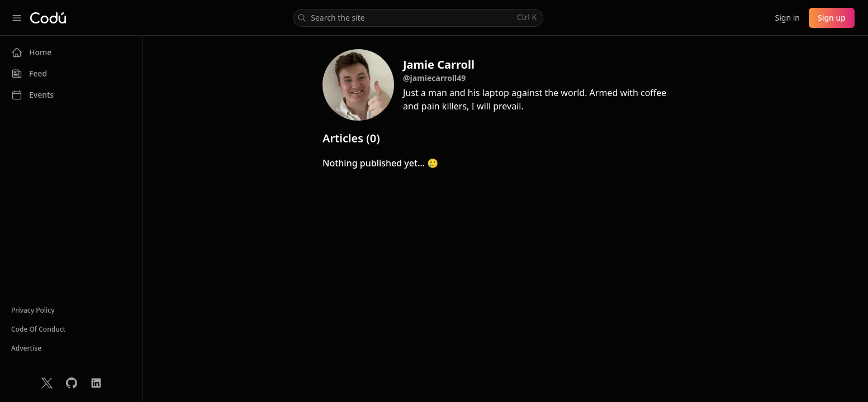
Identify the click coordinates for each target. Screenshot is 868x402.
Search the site (417, 18)
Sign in (787, 18)
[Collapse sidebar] (17, 18)
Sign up (832, 18)
